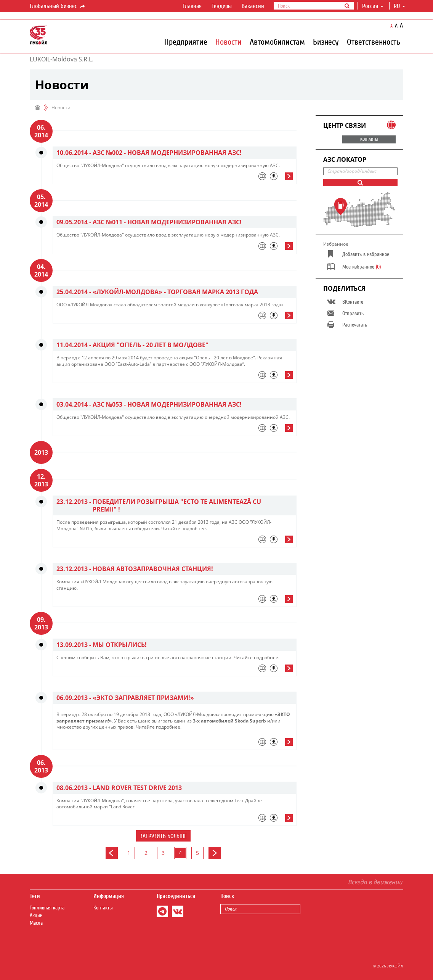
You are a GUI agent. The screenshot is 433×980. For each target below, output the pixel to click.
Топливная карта (47, 908)
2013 (41, 452)
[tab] (175, 178)
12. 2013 (41, 480)
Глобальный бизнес (58, 6)
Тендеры (222, 6)
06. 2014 (41, 131)
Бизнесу (326, 42)
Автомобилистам (277, 42)
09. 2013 (41, 623)
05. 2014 (41, 201)
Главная (192, 6)
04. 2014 (41, 270)
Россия (373, 6)
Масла (36, 923)
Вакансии (253, 6)
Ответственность (374, 42)
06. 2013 (41, 766)
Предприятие (186, 42)
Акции (36, 916)
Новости (229, 42)
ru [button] (399, 6)
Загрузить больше (163, 836)
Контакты (103, 908)
